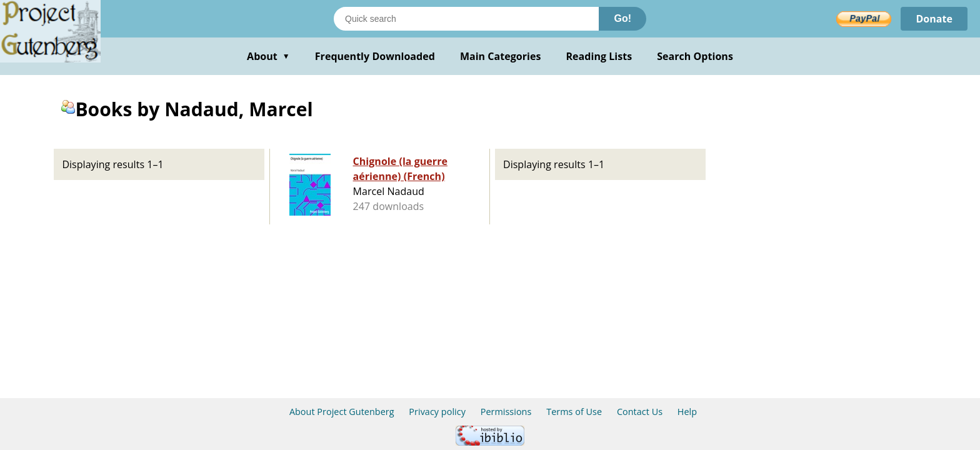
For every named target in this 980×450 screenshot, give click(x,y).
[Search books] (466, 19)
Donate (934, 19)
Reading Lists (599, 56)
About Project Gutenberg (342, 412)
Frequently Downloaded (375, 56)
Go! (622, 18)
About (268, 56)
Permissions (506, 412)
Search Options (695, 56)
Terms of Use (574, 412)
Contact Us (640, 412)
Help (687, 412)
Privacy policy (437, 412)
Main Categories (501, 56)
